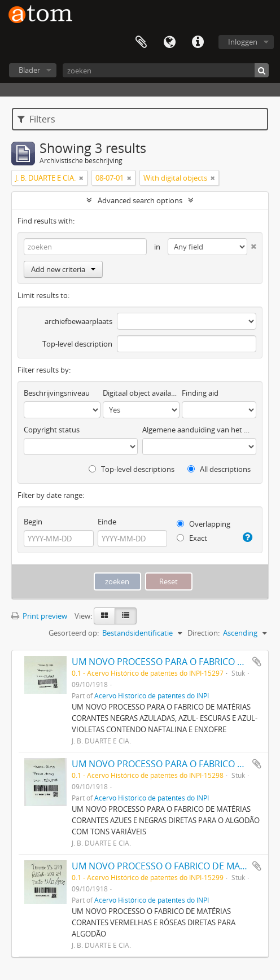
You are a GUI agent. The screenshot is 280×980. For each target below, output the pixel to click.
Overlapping (204, 524)
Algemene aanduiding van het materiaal (199, 430)
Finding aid (200, 393)
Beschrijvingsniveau (57, 393)
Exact (192, 538)
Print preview (39, 616)
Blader (29, 70)
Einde (107, 522)
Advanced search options (140, 200)
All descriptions (219, 469)
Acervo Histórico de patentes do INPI (152, 695)
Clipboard (141, 42)
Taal (169, 42)
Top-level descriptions (132, 469)
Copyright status (52, 430)
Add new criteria (63, 269)
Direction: (204, 633)
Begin (33, 522)
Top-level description (77, 344)
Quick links (198, 42)
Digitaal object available (141, 393)
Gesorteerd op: (74, 633)
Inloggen (243, 42)
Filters (36, 119)
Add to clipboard (257, 662)
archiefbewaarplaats (78, 321)
